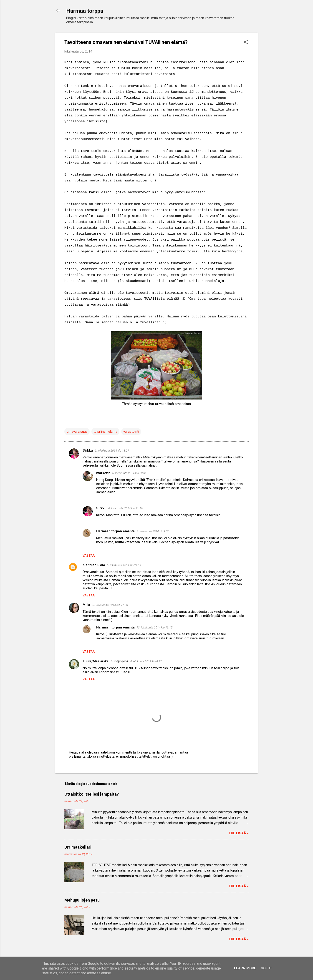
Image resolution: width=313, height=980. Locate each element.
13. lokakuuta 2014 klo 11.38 (110, 605)
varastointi (131, 432)
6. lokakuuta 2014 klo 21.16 (125, 508)
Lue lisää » (239, 833)
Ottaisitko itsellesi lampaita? (92, 794)
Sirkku (88, 450)
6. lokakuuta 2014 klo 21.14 (124, 565)
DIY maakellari (78, 847)
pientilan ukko (94, 565)
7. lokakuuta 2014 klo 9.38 (153, 531)
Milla (86, 605)
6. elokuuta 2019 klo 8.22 (146, 661)
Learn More (245, 968)
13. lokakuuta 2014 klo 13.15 (154, 627)
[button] (246, 43)
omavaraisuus (77, 432)
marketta (103, 473)
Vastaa (89, 555)
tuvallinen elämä (105, 432)
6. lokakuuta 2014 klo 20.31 (129, 473)
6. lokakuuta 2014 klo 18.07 (112, 451)
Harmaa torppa (85, 11)
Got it (266, 968)
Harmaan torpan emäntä (115, 531)
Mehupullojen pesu (82, 900)
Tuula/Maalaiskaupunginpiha (106, 661)
